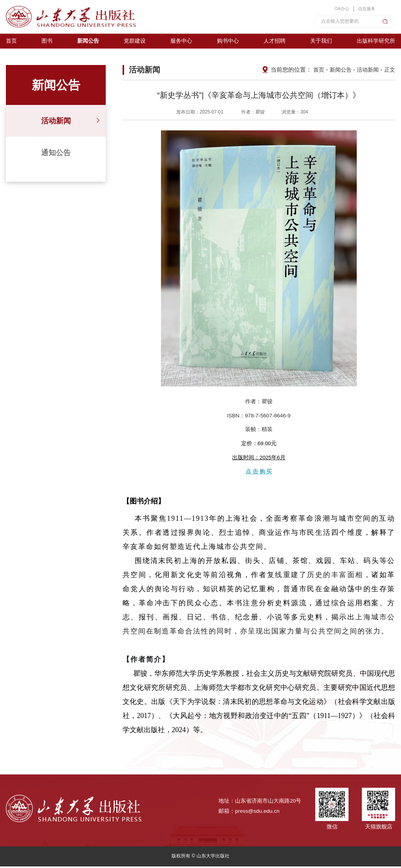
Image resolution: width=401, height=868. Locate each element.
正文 (389, 71)
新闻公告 (338, 71)
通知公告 (56, 154)
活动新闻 (56, 123)
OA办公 (338, 8)
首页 (314, 71)
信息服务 (365, 8)
